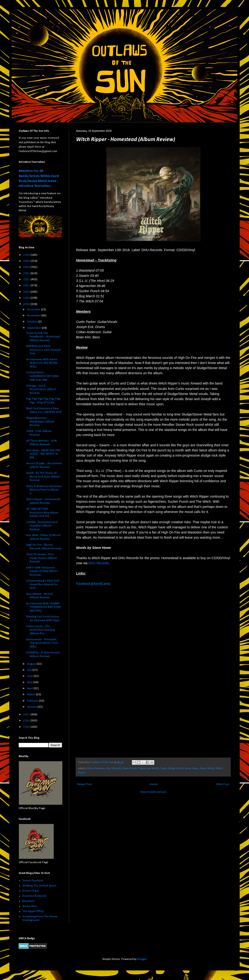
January (32, 707)
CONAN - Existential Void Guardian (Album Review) (42, 526)
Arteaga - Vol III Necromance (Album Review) (41, 389)
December (34, 310)
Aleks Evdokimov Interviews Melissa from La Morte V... (44, 490)
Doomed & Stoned (34, 896)
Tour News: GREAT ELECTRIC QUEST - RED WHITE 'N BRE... (44, 454)
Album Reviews (96, 769)
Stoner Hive (30, 906)
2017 (27, 715)
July (30, 670)
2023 (27, 273)
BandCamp (102, 584)
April (30, 688)
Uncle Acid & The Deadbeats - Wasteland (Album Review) (43, 337)
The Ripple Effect (33, 911)
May (30, 682)
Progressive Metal (148, 769)
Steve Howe (192, 769)
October (33, 322)
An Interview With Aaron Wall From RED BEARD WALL (42, 363)
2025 (27, 261)
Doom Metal (130, 769)
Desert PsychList (33, 881)
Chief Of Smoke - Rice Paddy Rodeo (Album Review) (42, 558)
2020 (27, 292)
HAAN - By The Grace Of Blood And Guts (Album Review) (43, 477)
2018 (27, 304)
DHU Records (98, 563)
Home (154, 784)
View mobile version (153, 792)
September (34, 328)
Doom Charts (31, 891)
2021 (27, 286)
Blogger (142, 959)
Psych (163, 769)
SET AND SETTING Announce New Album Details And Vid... (42, 513)
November (34, 316)
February (33, 701)
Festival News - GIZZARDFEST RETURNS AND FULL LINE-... (42, 376)
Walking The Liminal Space (39, 886)
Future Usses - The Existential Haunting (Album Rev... (40, 630)
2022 (27, 279)
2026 (27, 255)
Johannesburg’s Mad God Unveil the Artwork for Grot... (43, 584)
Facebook (83, 584)
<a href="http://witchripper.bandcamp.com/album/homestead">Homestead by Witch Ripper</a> (117, 671)
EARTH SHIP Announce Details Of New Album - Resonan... (43, 571)
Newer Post (85, 784)
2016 (27, 721)
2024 (27, 267)
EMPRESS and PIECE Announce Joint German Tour (44, 350)
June (30, 676)
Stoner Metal (207, 769)
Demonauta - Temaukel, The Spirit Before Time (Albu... (42, 643)
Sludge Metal (176, 769)
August (32, 664)
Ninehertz (28, 901)
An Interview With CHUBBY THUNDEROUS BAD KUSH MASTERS (43, 607)
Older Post (222, 784)
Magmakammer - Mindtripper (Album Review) (40, 422)
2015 (27, 727)
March (32, 694)
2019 (27, 298)
